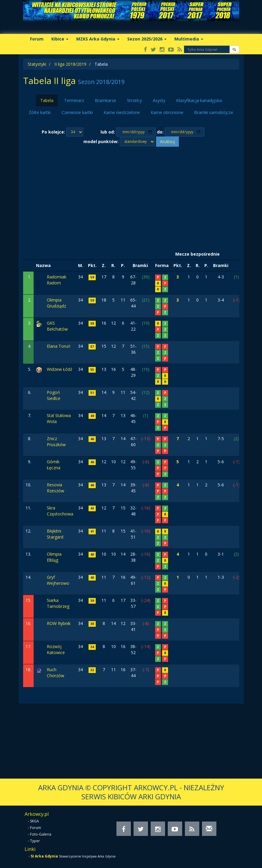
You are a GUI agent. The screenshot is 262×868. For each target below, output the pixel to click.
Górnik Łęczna (54, 465)
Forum (37, 39)
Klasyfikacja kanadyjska (199, 100)
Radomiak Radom (57, 280)
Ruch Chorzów (56, 673)
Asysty (159, 100)
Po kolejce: (53, 132)
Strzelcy (134, 100)
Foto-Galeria (41, 834)
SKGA (35, 821)
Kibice (60, 39)
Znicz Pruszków (56, 442)
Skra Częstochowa (60, 511)
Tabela (47, 100)
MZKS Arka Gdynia (98, 39)
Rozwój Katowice (56, 649)
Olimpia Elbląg (54, 557)
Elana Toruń (59, 346)
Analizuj (167, 141)
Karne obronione (167, 112)
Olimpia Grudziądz (56, 303)
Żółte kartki (40, 112)
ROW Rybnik (59, 623)
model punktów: (101, 141)
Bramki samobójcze (214, 112)
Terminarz (74, 100)
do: (160, 132)
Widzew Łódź (60, 369)
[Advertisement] (131, 198)
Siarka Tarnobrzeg (58, 603)
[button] (234, 49)
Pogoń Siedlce (54, 395)
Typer (35, 841)
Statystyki (37, 64)
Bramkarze (105, 100)
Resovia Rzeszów (56, 488)
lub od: (108, 132)
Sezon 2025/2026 (147, 39)
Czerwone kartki (77, 112)
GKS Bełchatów (57, 326)
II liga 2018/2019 (70, 64)
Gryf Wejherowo (58, 580)
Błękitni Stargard (55, 534)
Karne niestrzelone (122, 112)
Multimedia (189, 39)
